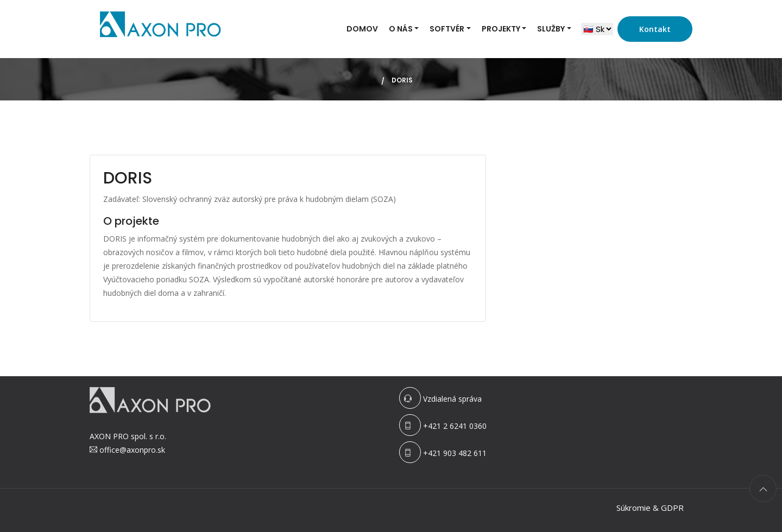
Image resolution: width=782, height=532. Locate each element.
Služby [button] (551, 29)
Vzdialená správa (452, 399)
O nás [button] (401, 29)
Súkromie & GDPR (650, 508)
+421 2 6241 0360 (455, 426)
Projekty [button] (501, 29)
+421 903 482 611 (455, 453)
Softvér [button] (447, 29)
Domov (362, 29)
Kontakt (655, 29)
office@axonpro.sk (132, 450)
